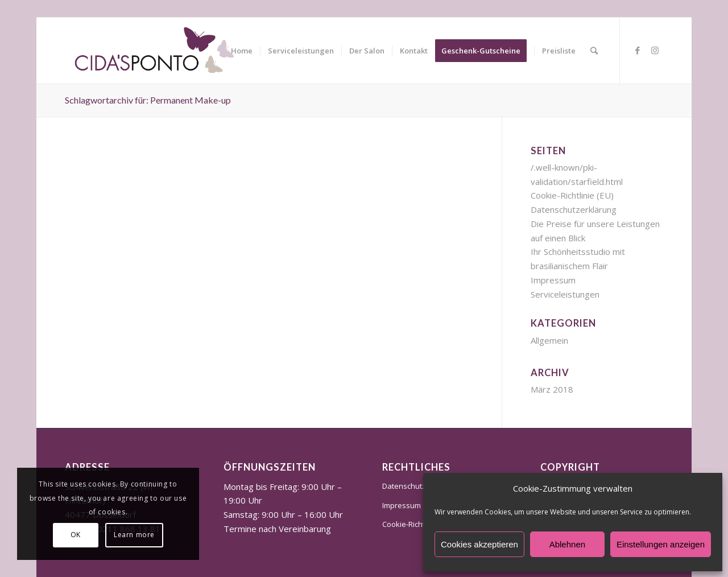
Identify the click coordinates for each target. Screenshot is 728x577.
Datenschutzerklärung (574, 209)
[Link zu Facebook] (638, 50)
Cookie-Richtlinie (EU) (572, 195)
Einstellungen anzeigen (661, 544)
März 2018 (552, 389)
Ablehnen (567, 544)
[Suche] (594, 51)
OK (76, 535)
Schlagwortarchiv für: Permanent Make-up (148, 100)
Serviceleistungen (565, 294)
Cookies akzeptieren (479, 544)
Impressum (553, 280)
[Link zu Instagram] (655, 50)
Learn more (134, 535)
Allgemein (549, 340)
